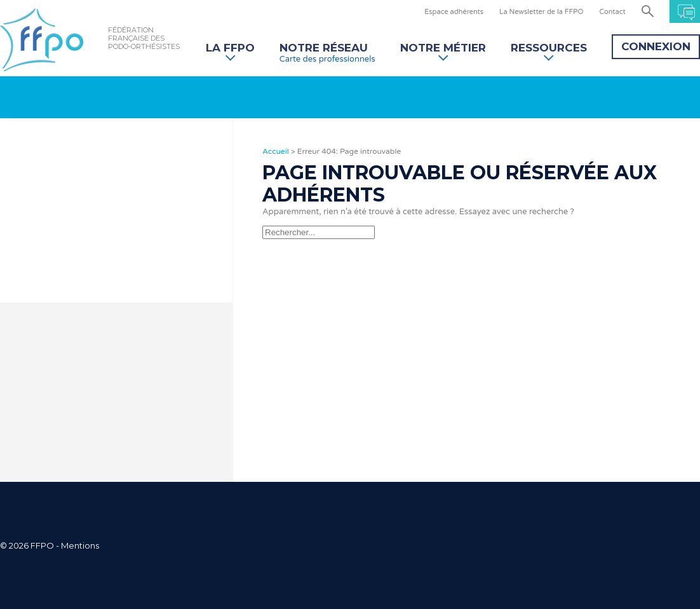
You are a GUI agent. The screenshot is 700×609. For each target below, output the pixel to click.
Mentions (80, 545)
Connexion (656, 46)
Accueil (276, 151)
